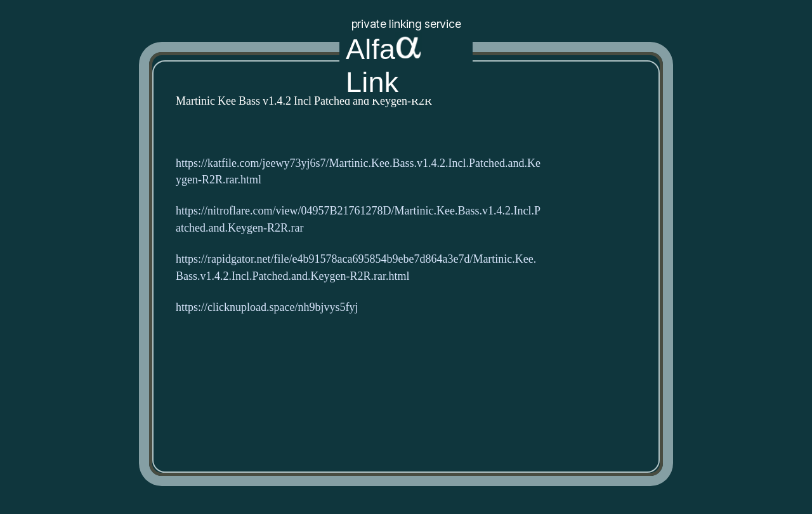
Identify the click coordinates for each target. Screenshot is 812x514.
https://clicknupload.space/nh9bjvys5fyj (267, 307)
